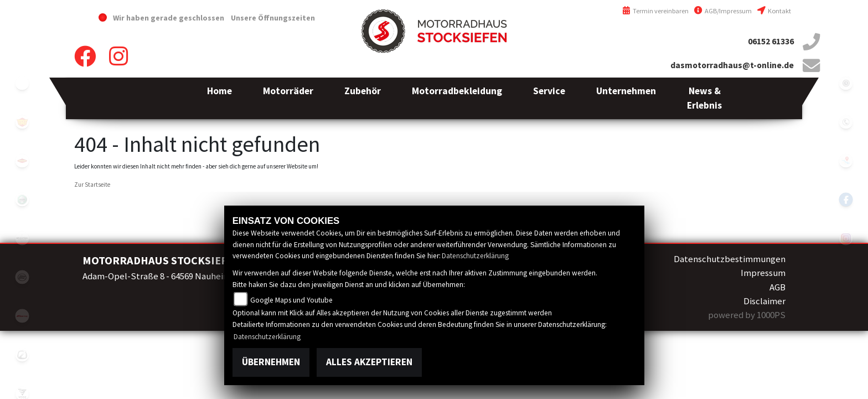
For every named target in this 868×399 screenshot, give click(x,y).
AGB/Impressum (723, 11)
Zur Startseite (92, 185)
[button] (288, 98)
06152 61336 (771, 41)
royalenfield (22, 122)
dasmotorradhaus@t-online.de (732, 65)
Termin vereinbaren (655, 11)
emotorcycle (22, 83)
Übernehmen (271, 362)
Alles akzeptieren (369, 362)
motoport (22, 161)
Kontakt (774, 11)
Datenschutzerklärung (475, 256)
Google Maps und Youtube (291, 300)
